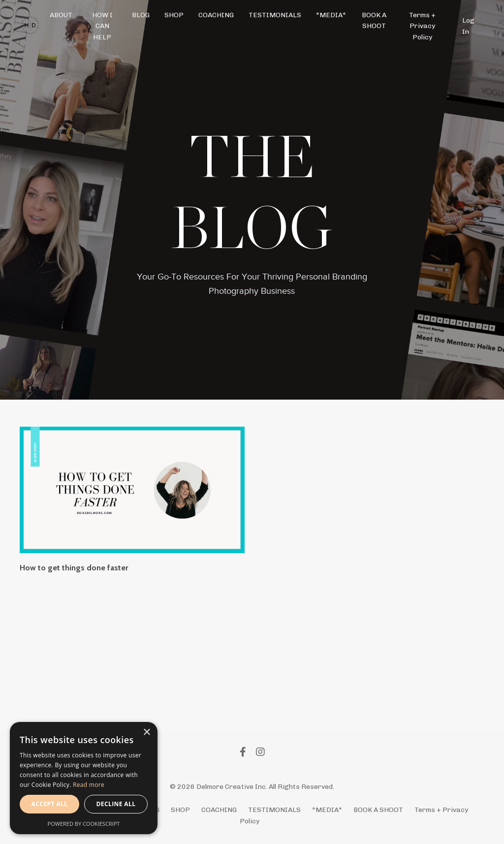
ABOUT (61, 15)
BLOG (141, 15)
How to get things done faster (74, 568)
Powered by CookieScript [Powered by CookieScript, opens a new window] (84, 824)
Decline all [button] (116, 804)
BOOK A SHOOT (374, 20)
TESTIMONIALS (275, 15)
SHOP (174, 15)
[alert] (84, 778)
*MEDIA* (331, 15)
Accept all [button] (50, 804)
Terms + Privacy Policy (422, 26)
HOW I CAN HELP (102, 26)
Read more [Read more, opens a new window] (89, 785)
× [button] (146, 733)
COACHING (216, 15)
